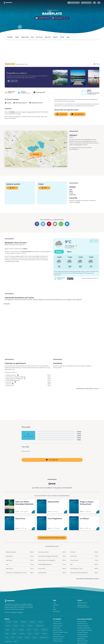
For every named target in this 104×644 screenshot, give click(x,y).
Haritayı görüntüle (58, 18)
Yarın (69, 252)
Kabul (32, 37)
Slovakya (20, 637)
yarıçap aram (78, 145)
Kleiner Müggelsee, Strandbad (85, 630)
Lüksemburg (44, 630)
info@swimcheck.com (82, 603)
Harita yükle (36, 154)
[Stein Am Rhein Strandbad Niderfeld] (9, 501)
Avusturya (22, 634)
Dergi (54, 603)
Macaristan (8, 641)
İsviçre (48, 10)
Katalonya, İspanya (58, 624)
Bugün (59, 252)
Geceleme (55, 37)
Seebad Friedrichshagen (83, 626)
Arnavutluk (8, 622)
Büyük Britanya (40, 626)
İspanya (35, 637)
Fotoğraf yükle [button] (61, 114)
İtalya (14, 630)
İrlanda (7, 630)
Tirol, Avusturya (57, 622)
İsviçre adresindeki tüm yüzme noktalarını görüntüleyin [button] (52, 538)
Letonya (29, 630)
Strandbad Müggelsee (83, 632)
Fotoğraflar (10, 37)
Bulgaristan (24, 622)
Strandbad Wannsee (82, 635)
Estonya (8, 626)
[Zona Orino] (9, 518)
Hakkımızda (56, 605)
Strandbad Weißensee (83, 637)
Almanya (40, 622)
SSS (54, 607)
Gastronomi (48, 37)
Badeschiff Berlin (81, 639)
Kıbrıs (16, 641)
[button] (74, 3)
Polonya (30, 634)
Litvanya (36, 630)
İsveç (7, 637)
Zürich (56, 10)
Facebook (14, 612)
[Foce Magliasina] (42, 518)
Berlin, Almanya (57, 635)
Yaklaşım (17, 37)
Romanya (44, 634)
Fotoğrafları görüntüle (42, 18)
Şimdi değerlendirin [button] (78, 114)
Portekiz (37, 634)
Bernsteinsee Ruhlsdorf (83, 641)
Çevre (68, 37)
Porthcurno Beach (82, 622)
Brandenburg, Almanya (59, 637)
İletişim (55, 609)
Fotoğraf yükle (12, 81)
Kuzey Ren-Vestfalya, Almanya (60, 632)
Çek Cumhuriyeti (44, 637)
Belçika (16, 622)
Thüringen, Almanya (58, 641)
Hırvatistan (21, 630)
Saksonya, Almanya (58, 639)
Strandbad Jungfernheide (83, 628)
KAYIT (12, 188)
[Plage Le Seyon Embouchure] (74, 501)
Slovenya (27, 637)
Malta (7, 634)
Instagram (21, 612)
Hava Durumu (39, 37)
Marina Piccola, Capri (82, 624)
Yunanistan (30, 626)
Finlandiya (15, 626)
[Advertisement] (48, 51)
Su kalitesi (78, 202)
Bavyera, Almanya (57, 630)
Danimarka (32, 622)
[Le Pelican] (74, 518)
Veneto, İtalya (56, 628)
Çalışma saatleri (25, 37)
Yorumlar (62, 37)
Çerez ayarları (56, 612)
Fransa (23, 626)
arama (71, 145)
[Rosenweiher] (42, 501)
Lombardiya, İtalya (58, 626)
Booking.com (7, 304)
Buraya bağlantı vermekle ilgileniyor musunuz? (87, 389)
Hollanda (14, 634)
